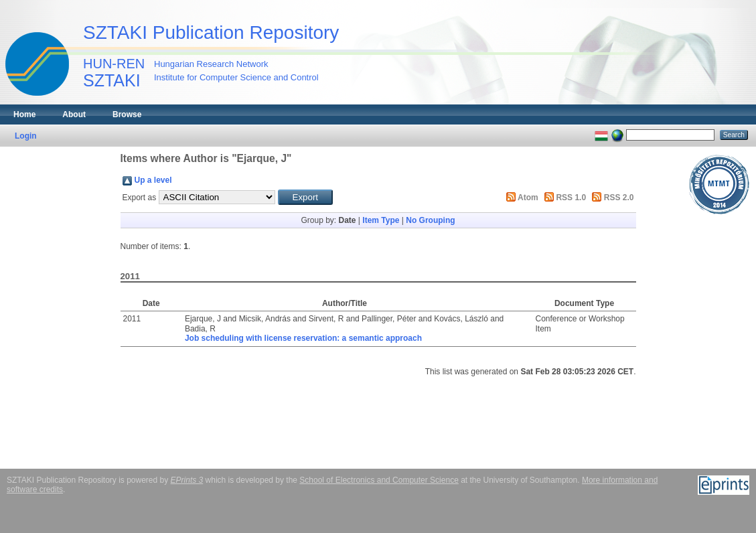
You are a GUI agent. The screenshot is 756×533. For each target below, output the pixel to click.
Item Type (381, 220)
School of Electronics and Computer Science (379, 480)
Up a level (153, 180)
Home (24, 115)
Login (26, 136)
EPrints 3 (187, 480)
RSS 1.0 (571, 198)
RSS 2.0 (619, 198)
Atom (528, 198)
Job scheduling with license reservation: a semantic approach (303, 338)
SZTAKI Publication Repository (211, 32)
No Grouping (430, 220)
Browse (127, 115)
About (74, 115)
